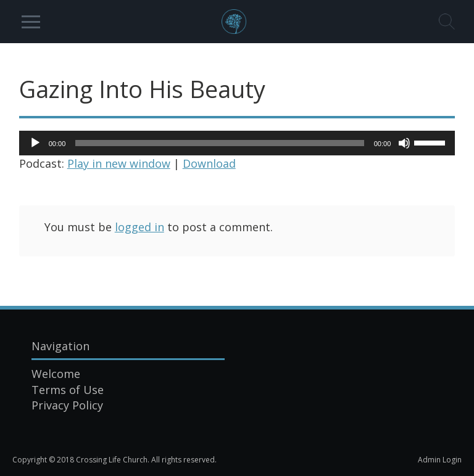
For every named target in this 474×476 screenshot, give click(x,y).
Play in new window (119, 163)
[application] (237, 143)
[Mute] (404, 143)
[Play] (35, 143)
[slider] (219, 143)
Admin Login (440, 460)
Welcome (56, 374)
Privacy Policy (67, 405)
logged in (139, 227)
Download (209, 163)
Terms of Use (68, 390)
